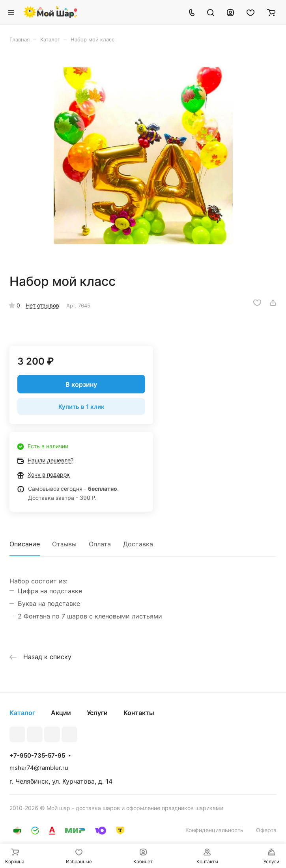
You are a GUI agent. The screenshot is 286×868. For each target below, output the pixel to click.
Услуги (97, 713)
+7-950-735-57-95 (37, 756)
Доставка (138, 544)
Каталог (22, 713)
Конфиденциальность (214, 830)
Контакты (139, 713)
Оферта (266, 830)
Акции (61, 713)
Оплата (100, 544)
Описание (25, 544)
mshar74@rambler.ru (39, 768)
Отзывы (64, 544)
